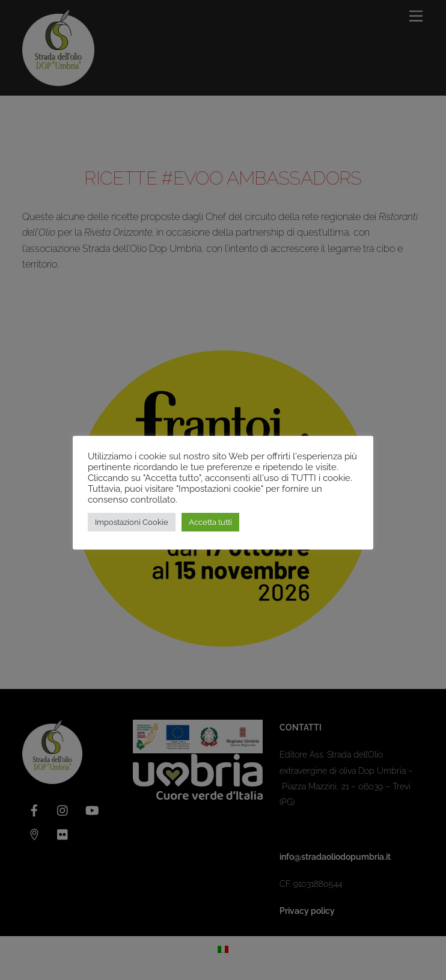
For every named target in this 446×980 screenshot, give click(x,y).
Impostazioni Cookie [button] (132, 522)
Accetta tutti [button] (210, 522)
